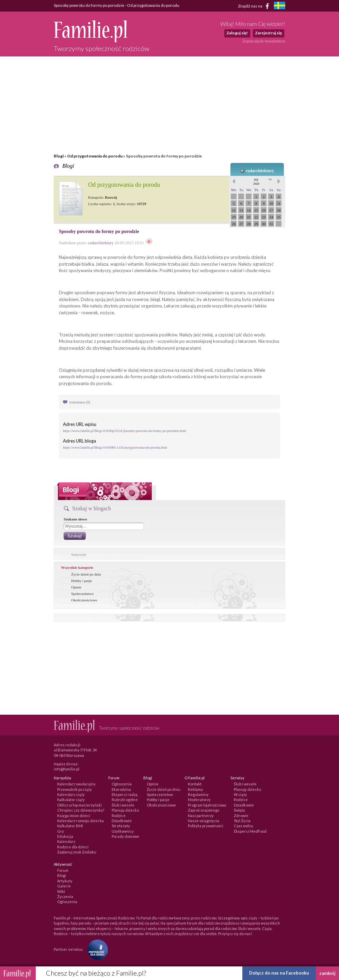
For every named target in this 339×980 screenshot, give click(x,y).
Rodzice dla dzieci (73, 847)
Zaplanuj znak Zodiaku (77, 852)
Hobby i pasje (82, 581)
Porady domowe (125, 836)
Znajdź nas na (255, 6)
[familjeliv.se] (279, 6)
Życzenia (65, 896)
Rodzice (119, 816)
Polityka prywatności (206, 826)
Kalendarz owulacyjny (76, 784)
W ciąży (240, 794)
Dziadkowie (122, 821)
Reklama (195, 789)
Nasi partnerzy (201, 816)
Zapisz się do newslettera (264, 41)
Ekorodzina (121, 789)
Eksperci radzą (125, 794)
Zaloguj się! (237, 33)
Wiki (61, 891)
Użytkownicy (123, 831)
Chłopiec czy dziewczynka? (81, 810)
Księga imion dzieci (74, 816)
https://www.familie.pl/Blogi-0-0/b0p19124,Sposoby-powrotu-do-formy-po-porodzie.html (125, 431)
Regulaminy (198, 794)
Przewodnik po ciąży (75, 789)
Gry (61, 831)
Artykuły (65, 881)
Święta (239, 810)
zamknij (327, 973)
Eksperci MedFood (250, 831)
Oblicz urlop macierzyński (79, 805)
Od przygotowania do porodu (95, 156)
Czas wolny (244, 826)
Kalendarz (66, 841)
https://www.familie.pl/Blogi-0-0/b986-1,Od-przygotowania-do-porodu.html (115, 447)
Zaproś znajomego (204, 810)
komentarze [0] (80, 402)
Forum (63, 870)
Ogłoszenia (122, 784)
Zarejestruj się (268, 33)
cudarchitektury (260, 171)
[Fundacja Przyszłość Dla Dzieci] (96, 949)
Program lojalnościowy (207, 805)
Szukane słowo (75, 519)
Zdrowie (241, 816)
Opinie (76, 587)
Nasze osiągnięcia (204, 821)
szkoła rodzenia (174, 377)
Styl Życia (242, 821)
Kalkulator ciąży (71, 800)
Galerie (64, 886)
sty (256, 181)
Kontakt (195, 784)
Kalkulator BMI (70, 826)
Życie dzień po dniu (86, 574)
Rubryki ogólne (125, 800)
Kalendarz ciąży (71, 794)
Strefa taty (121, 826)
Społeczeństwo (82, 594)
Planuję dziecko (125, 810)
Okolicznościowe (84, 600)
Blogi (59, 156)
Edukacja (65, 836)
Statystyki (79, 554)
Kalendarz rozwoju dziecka (80, 821)
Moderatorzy (199, 800)
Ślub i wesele (123, 805)
